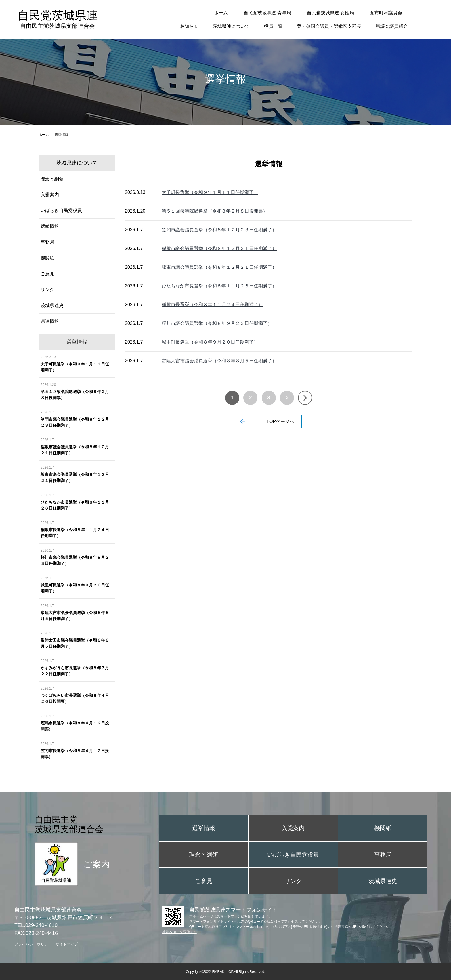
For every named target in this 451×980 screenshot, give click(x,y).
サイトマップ (67, 944)
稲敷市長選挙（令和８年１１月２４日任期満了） (212, 305)
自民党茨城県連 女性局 (330, 13)
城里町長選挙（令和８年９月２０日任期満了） (210, 342)
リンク (47, 290)
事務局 (47, 242)
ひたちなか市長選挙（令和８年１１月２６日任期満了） (219, 286)
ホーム (221, 13)
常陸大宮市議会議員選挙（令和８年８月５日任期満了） (219, 361)
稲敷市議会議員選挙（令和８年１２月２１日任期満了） (219, 248)
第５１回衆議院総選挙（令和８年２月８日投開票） (215, 211)
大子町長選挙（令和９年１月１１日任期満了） (210, 192)
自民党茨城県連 (58, 19)
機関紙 (47, 258)
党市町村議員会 (386, 13)
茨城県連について (231, 26)
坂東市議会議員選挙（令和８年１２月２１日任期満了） (219, 267)
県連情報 (50, 321)
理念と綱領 (52, 179)
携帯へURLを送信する (179, 932)
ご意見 (47, 274)
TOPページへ (280, 421)
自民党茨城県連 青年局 (267, 13)
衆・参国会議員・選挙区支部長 (329, 26)
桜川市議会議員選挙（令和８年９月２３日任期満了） (217, 323)
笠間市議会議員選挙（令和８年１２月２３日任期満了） (219, 230)
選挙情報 (50, 226)
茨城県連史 (52, 305)
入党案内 (50, 195)
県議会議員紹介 (392, 26)
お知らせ (189, 26)
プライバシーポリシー (33, 944)
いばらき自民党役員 (61, 210)
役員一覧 (273, 26)
